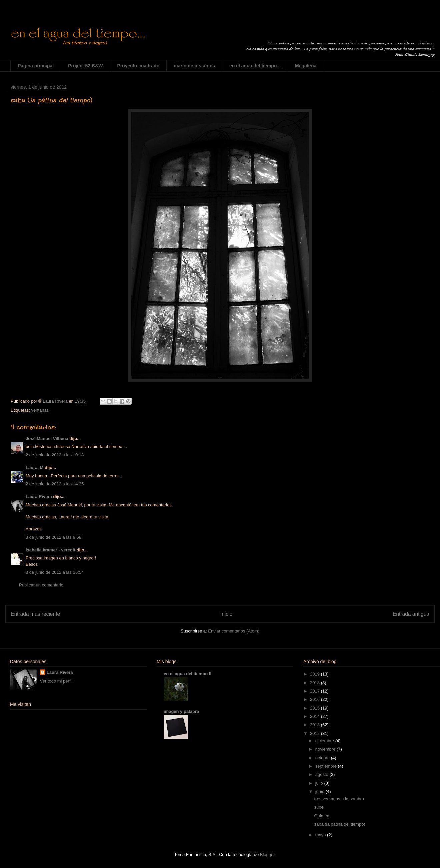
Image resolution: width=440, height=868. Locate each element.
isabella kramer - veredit (50, 550)
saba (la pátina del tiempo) (339, 824)
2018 (315, 683)
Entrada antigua (411, 614)
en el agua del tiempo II (187, 674)
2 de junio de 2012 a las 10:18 (55, 455)
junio (320, 791)
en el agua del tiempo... (255, 66)
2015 (315, 708)
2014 (315, 716)
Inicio (226, 614)
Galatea (322, 816)
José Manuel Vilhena (47, 439)
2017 (315, 691)
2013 (315, 725)
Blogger (267, 854)
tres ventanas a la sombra (339, 799)
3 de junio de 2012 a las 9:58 (53, 537)
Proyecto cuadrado (138, 66)
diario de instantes (194, 66)
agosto (322, 774)
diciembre (325, 741)
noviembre (326, 749)
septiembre (327, 766)
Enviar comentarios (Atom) (234, 631)
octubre (323, 758)
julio (320, 783)
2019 (315, 674)
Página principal (36, 66)
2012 (315, 733)
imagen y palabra (181, 711)
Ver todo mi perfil (56, 681)
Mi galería (306, 66)
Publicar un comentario (41, 585)
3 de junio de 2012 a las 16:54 (55, 572)
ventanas (40, 410)
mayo (321, 835)
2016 (315, 699)
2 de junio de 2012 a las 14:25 (55, 484)
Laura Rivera (39, 497)
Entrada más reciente (35, 614)
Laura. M (34, 468)
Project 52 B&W (85, 66)
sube (319, 807)
